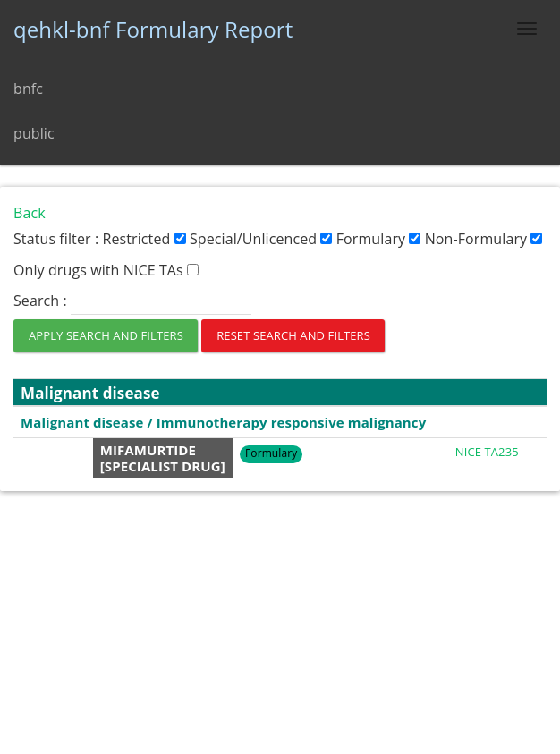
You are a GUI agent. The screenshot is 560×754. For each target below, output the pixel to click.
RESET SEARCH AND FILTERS (293, 335)
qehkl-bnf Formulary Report (153, 29)
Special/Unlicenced (261, 239)
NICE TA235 (487, 452)
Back (30, 213)
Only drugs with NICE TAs (106, 270)
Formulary (379, 239)
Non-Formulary (484, 239)
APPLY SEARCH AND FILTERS (106, 335)
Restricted (144, 239)
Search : (132, 301)
